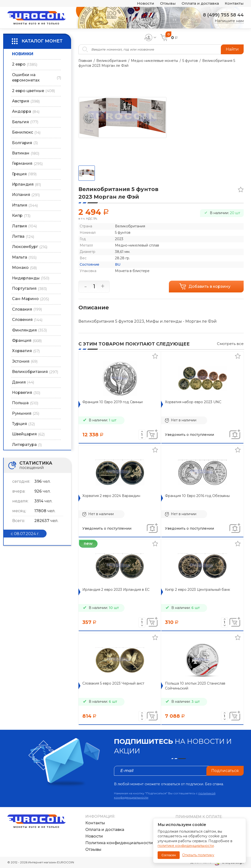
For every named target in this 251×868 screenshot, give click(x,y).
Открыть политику (198, 855)
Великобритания (111, 61)
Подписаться (225, 771)
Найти (232, 49)
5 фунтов (190, 61)
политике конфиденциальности (186, 846)
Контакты (234, 4)
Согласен (169, 855)
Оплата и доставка (200, 4)
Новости (146, 4)
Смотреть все (230, 344)
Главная (85, 61)
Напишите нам (229, 21)
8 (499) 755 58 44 (223, 15)
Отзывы (168, 4)
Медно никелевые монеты (154, 61)
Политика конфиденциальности (119, 843)
